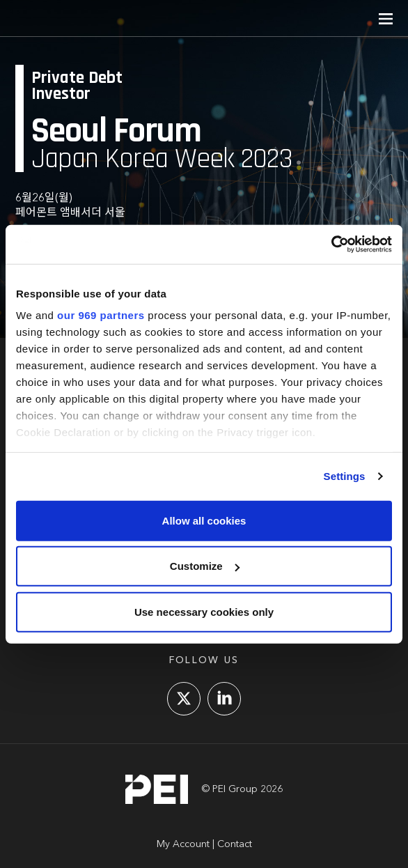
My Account (183, 844)
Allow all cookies (204, 520)
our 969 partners (101, 315)
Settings (345, 476)
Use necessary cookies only (204, 611)
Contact (235, 844)
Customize (205, 566)
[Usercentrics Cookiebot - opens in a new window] (331, 245)
